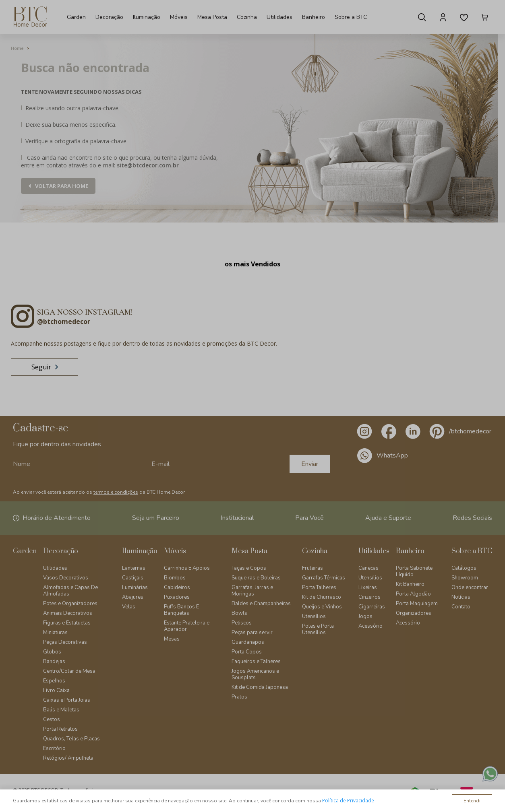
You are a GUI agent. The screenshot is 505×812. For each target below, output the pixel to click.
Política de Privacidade (348, 801)
